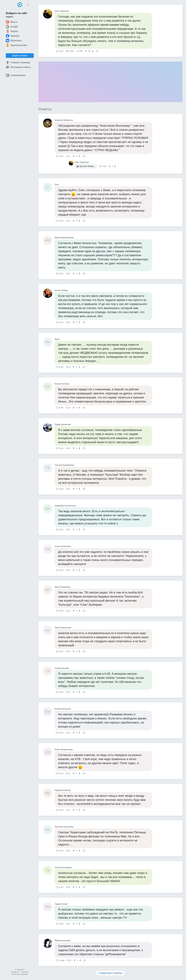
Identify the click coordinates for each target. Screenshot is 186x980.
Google (12, 27)
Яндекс (12, 31)
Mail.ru (12, 22)
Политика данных (20, 974)
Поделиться (97, 51)
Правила (15, 972)
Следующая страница (111, 973)
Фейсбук (13, 36)
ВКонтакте (14, 40)
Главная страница (18, 63)
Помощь (25, 972)
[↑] (86, 51)
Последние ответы (18, 67)
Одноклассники (16, 45)
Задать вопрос (20, 56)
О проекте (20, 970)
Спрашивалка (16, 75)
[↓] (92, 51)
